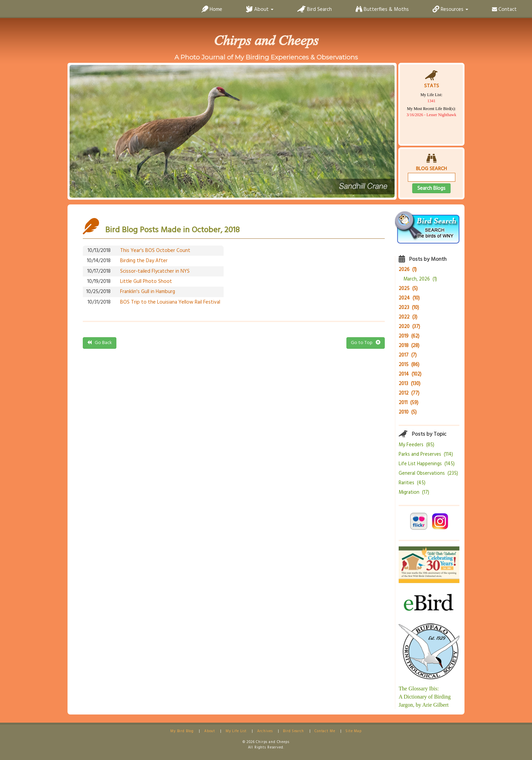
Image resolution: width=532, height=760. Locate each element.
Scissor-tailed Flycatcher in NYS (155, 271)
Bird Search (315, 10)
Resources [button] (450, 10)
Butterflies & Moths (382, 10)
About (210, 731)
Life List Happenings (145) (427, 464)
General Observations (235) (428, 474)
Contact (504, 10)
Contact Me (325, 731)
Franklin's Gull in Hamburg (148, 292)
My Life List (236, 731)
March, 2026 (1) (420, 279)
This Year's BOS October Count (155, 251)
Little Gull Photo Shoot (146, 282)
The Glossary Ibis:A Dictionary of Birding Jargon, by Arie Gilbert (425, 697)
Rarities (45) (412, 483)
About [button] (260, 10)
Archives (265, 731)
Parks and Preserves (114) (426, 455)
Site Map (354, 731)
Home (212, 10)
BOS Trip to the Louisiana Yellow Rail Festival (170, 302)
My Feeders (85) (416, 445)
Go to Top (366, 343)
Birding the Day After (144, 261)
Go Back (100, 343)
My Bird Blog (182, 731)
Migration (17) (414, 493)
